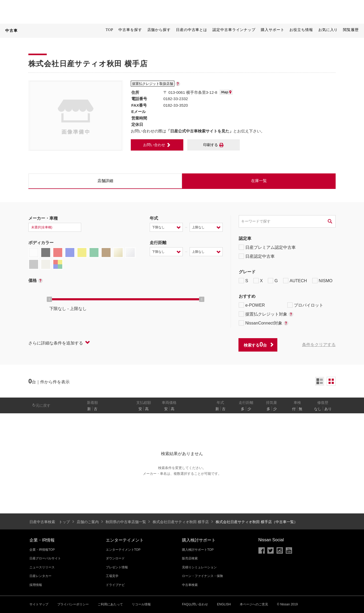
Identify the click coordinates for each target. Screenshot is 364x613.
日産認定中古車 (257, 256)
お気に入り (328, 30)
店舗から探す (159, 30)
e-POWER (252, 305)
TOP (109, 30)
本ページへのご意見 (254, 604)
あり (328, 409)
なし (318, 409)
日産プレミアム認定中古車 (267, 247)
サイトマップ (39, 604)
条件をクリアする (319, 345)
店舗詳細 (105, 181)
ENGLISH (224, 604)
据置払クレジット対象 (266, 314)
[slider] (49, 299)
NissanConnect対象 (264, 323)
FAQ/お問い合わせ (195, 604)
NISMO (322, 281)
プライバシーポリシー (73, 604)
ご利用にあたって (110, 604)
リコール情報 (141, 604)
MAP (226, 92)
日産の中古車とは (192, 30)
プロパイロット (305, 305)
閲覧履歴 (351, 30)
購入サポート (272, 30)
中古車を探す (130, 30)
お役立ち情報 (301, 30)
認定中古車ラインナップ (234, 30)
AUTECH (295, 281)
